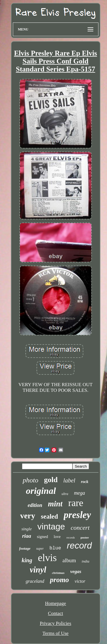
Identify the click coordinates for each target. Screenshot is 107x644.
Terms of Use (55, 633)
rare (76, 503)
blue (55, 548)
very (28, 516)
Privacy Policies (55, 623)
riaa (27, 536)
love (57, 537)
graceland (35, 581)
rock (85, 482)
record (79, 546)
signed (42, 537)
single (27, 529)
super (40, 549)
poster (85, 537)
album (69, 560)
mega (79, 493)
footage (25, 548)
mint (55, 504)
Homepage (56, 603)
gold (51, 480)
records (70, 538)
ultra (65, 494)
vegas (76, 571)
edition (35, 505)
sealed (49, 516)
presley (77, 515)
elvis (47, 558)
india (85, 561)
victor (80, 581)
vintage (51, 526)
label (69, 480)
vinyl (38, 570)
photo (30, 480)
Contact (55, 613)
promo (59, 580)
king (27, 560)
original (41, 491)
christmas (58, 573)
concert (80, 528)
